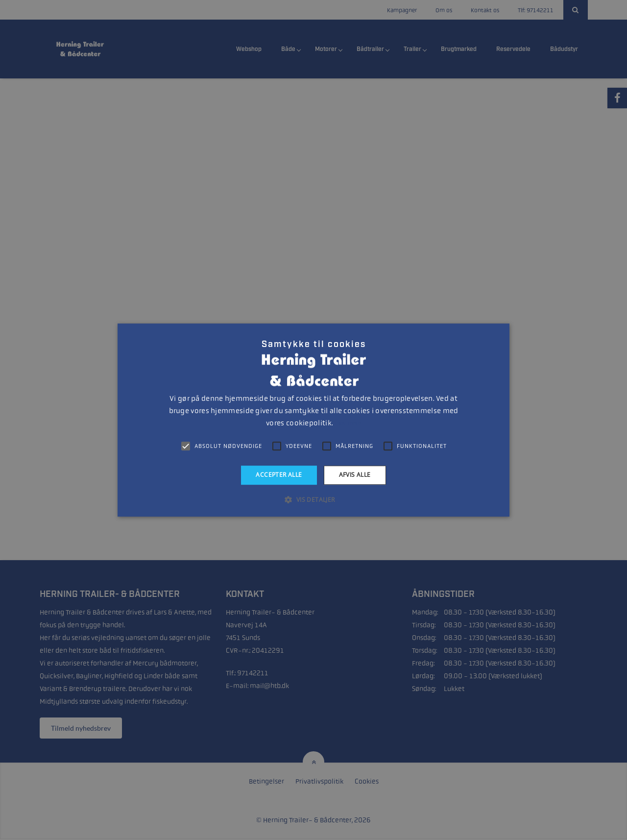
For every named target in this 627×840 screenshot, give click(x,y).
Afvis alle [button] (355, 475)
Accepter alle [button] (279, 475)
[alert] (313, 420)
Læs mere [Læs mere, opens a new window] (348, 423)
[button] (313, 499)
